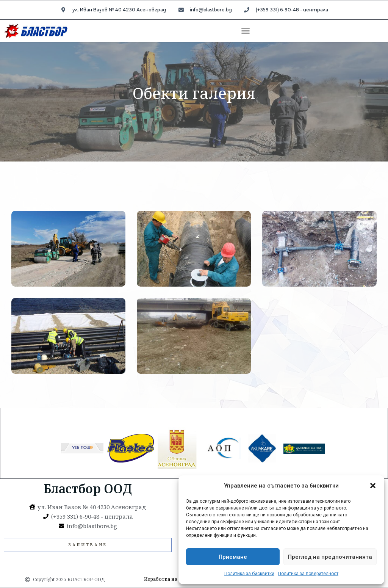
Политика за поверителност (308, 574)
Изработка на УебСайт (171, 579)
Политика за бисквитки (249, 574)
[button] (373, 486)
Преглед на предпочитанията (330, 557)
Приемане (233, 557)
